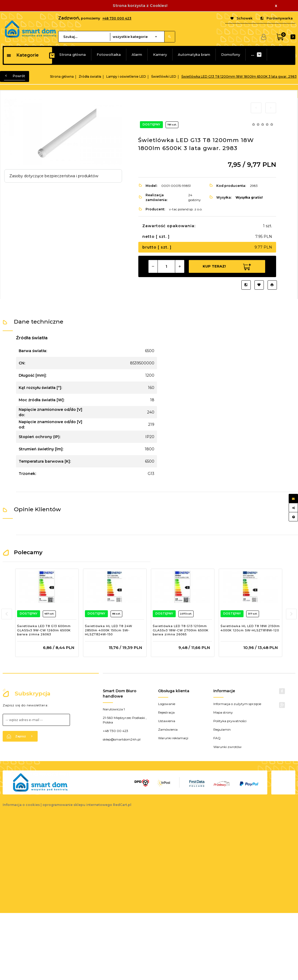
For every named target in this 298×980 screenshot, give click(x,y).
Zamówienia (168, 729)
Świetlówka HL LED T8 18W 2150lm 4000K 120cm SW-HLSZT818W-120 (250, 628)
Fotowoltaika (109, 54)
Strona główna (72, 54)
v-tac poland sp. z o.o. (186, 209)
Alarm (137, 54)
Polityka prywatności (230, 721)
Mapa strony (223, 712)
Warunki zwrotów (228, 747)
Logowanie (167, 704)
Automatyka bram (194, 54)
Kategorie (23, 55)
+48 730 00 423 (115, 731)
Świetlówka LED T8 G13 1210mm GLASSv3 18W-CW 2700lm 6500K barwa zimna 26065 (181, 630)
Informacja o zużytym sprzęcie (237, 704)
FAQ (217, 738)
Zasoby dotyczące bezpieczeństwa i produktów (54, 176)
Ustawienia (167, 721)
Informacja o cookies (21, 805)
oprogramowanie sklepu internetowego (77, 805)
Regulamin (222, 729)
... (253, 54)
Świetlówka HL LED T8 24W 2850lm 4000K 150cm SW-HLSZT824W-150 (109, 630)
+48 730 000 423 (117, 18)
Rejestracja (166, 712)
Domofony (231, 54)
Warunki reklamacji (173, 738)
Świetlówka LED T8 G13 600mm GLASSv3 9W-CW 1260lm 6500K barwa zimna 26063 (44, 630)
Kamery (160, 54)
